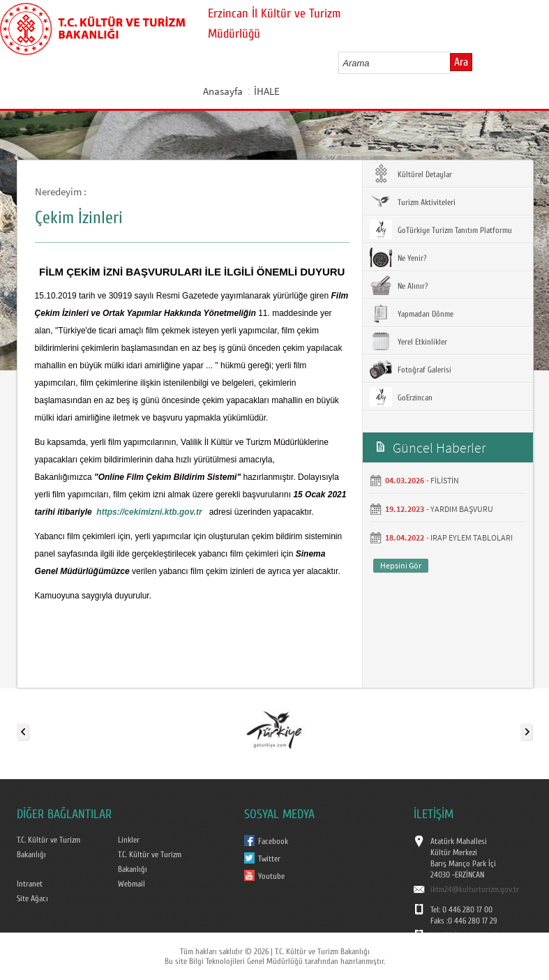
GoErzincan (401, 397)
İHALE (267, 91)
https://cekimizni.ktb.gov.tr (149, 512)
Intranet (30, 884)
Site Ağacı (32, 898)
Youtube (271, 876)
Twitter (269, 859)
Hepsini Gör (401, 565)
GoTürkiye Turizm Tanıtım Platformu (441, 229)
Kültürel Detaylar (411, 174)
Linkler (129, 840)
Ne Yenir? (398, 257)
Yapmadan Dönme (412, 313)
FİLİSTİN (445, 480)
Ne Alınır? (399, 285)
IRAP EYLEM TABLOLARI (472, 537)
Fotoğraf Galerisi (411, 369)
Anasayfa (223, 91)
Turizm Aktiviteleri (413, 202)
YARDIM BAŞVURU (462, 509)
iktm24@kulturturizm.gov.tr (475, 889)
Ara (461, 62)
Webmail (131, 884)
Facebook (273, 841)
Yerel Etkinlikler (408, 341)
